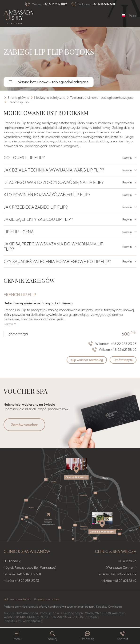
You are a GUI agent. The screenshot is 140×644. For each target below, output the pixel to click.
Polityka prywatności (17, 599)
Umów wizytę (123, 360)
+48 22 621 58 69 (124, 349)
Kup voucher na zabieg (86, 360)
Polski (133, 15)
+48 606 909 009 (55, 4)
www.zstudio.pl (33, 621)
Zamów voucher (24, 425)
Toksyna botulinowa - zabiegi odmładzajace (52, 82)
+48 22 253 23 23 (123, 344)
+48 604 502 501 (104, 4)
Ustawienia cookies (47, 599)
